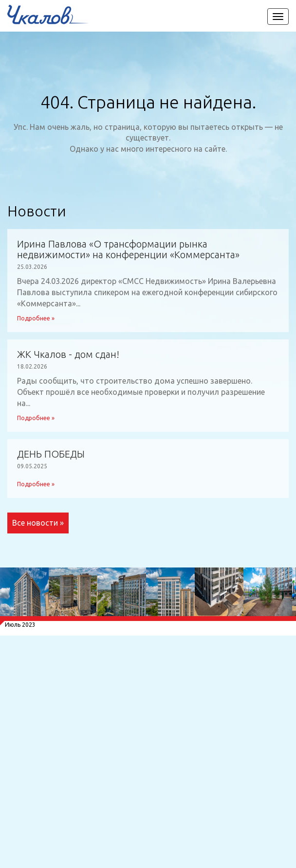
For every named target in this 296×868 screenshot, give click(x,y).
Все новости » (38, 523)
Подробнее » (36, 318)
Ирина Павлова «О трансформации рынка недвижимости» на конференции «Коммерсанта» (128, 249)
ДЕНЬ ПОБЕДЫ (51, 454)
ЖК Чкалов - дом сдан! (68, 354)
